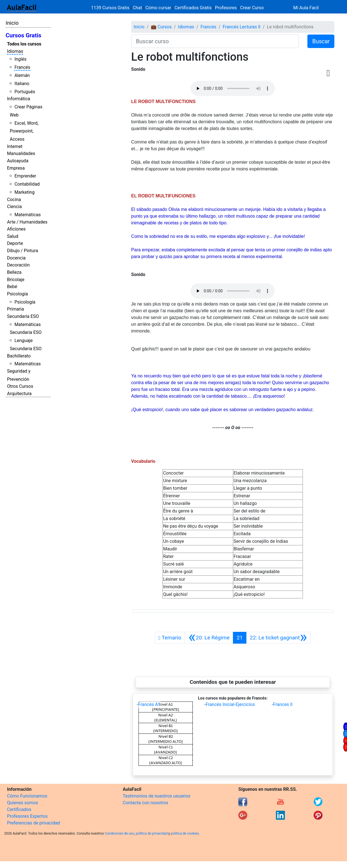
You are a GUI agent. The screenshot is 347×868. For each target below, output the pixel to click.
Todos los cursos (24, 44)
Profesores (226, 8)
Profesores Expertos (27, 816)
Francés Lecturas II (242, 27)
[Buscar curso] (215, 41)
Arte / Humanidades (27, 222)
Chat (137, 8)
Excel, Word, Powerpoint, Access (24, 131)
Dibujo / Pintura (22, 251)
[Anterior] (209, 638)
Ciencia (14, 207)
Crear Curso (252, 8)
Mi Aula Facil (306, 8)
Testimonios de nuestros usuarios (157, 796)
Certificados (19, 809)
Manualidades (21, 153)
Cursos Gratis (23, 35)
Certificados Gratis (193, 8)
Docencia (16, 258)
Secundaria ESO (23, 316)
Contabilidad (27, 184)
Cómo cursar (158, 8)
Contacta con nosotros (146, 803)
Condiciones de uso (120, 833)
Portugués (25, 92)
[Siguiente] (278, 638)
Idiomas (15, 51)
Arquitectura (19, 394)
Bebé (12, 287)
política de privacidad (152, 833)
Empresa (16, 168)
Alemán (22, 75)
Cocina (14, 200)
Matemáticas (28, 215)
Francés (22, 67)
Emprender (25, 176)
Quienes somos (23, 803)
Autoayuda (18, 161)
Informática (19, 99)
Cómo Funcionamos (27, 796)
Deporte (15, 243)
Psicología (17, 294)
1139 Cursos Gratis (111, 8)
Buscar (321, 41)
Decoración (18, 265)
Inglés (20, 59)
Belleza (14, 272)
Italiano (22, 84)
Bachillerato (19, 356)
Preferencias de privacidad (34, 823)
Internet (15, 146)
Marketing (24, 192)
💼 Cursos (161, 27)
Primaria (15, 309)
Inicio (12, 23)
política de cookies (185, 833)
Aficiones (16, 229)
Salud (13, 236)
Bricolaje (16, 280)
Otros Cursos (20, 386)
